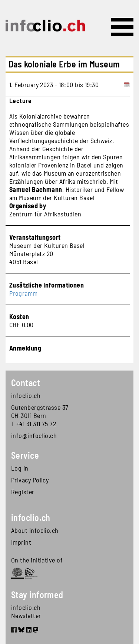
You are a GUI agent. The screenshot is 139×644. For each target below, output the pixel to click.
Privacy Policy (30, 480)
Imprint (21, 542)
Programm (24, 293)
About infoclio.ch (35, 530)
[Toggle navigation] (122, 27)
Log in (20, 468)
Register (23, 492)
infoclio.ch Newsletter (26, 611)
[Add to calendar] (127, 84)
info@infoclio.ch (34, 435)
